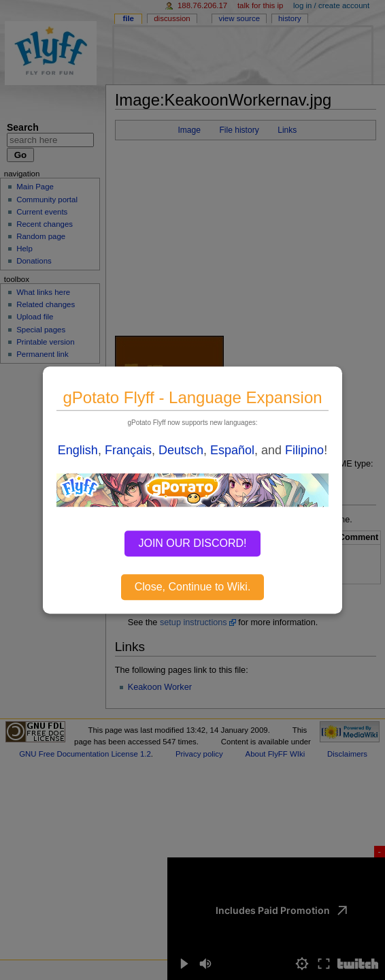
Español (232, 450)
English (78, 450)
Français (128, 450)
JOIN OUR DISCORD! (192, 543)
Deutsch (181, 450)
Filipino (304, 450)
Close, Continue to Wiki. (193, 587)
